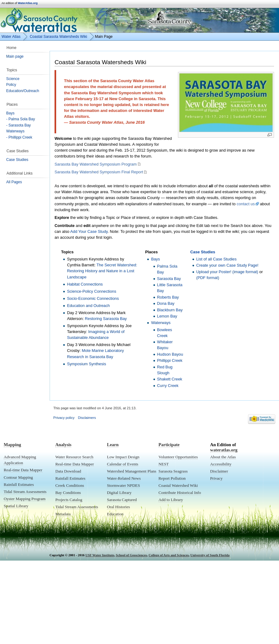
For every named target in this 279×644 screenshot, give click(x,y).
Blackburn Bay (170, 310)
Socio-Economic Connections (93, 298)
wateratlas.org (224, 450)
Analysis (63, 445)
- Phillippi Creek (19, 137)
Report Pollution (172, 478)
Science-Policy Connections (92, 291)
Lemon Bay (167, 316)
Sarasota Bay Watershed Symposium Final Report (99, 172)
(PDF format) (208, 278)
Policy (11, 85)
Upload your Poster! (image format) (227, 272)
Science (13, 79)
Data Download (68, 471)
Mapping (12, 445)
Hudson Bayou (170, 354)
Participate (169, 445)
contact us (246, 204)
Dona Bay (166, 303)
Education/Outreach (23, 91)
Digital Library (119, 493)
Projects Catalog (69, 500)
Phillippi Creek (170, 360)
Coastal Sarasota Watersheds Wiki (58, 37)
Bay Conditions (68, 493)
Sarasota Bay (169, 279)
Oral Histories (118, 507)
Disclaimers (87, 418)
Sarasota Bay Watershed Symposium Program (96, 164)
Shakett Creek (170, 379)
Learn (113, 445)
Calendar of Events (123, 464)
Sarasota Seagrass (173, 471)
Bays (10, 113)
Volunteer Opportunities (178, 457)
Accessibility (221, 464)
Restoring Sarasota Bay (106, 319)
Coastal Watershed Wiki (178, 485)
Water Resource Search (74, 457)
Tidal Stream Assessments (25, 492)
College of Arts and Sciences (169, 555)
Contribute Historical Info (180, 493)
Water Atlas (11, 37)
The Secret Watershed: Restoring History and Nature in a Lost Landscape (102, 271)
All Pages (14, 182)
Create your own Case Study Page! (227, 265)
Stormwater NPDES (124, 485)
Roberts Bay (168, 297)
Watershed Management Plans (132, 471)
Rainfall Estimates (19, 484)
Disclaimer (219, 471)
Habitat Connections (85, 284)
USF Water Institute (100, 555)
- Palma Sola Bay (21, 119)
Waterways (15, 131)
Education (115, 514)
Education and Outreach (88, 306)
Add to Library (171, 500)
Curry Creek (168, 386)
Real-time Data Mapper (23, 470)
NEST (164, 464)
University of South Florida (210, 555)
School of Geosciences (131, 555)
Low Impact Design (123, 457)
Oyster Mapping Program (25, 499)
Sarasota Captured (122, 500)
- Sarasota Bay (18, 125)
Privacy (216, 478)
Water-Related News (124, 478)
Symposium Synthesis (86, 364)
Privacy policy (64, 418)
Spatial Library (16, 506)
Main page (15, 56)
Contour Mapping (18, 477)
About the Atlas (223, 457)
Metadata (63, 514)
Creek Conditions (70, 485)
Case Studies (17, 160)
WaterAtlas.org (28, 3)
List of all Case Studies (216, 259)
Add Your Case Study (89, 231)
